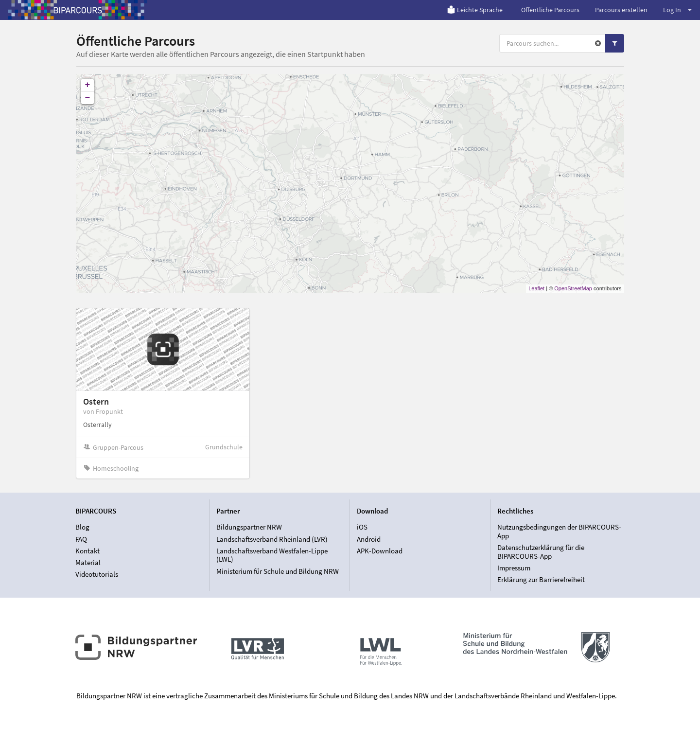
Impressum (514, 568)
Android (369, 539)
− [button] (88, 98)
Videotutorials (97, 574)
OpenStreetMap (573, 288)
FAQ (81, 539)
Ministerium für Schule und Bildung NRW (278, 571)
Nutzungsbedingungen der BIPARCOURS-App (559, 532)
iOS (362, 527)
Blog (82, 527)
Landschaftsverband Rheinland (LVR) (272, 539)
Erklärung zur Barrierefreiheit (541, 579)
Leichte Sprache (475, 10)
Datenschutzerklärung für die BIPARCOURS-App (541, 552)
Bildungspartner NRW (249, 527)
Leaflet (536, 288)
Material (88, 562)
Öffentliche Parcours (550, 10)
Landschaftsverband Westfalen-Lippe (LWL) (272, 555)
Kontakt (87, 551)
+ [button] (88, 85)
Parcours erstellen (621, 10)
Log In (677, 10)
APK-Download (380, 551)
